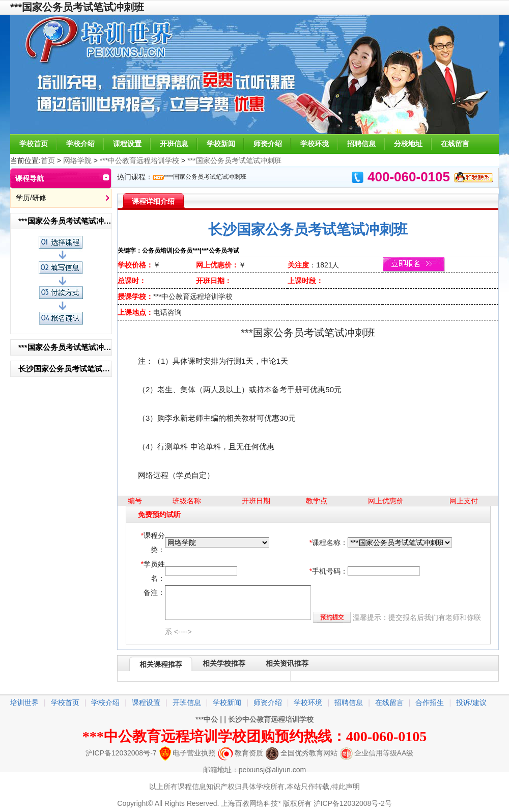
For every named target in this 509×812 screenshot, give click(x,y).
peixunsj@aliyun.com (273, 770)
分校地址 (408, 144)
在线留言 (455, 144)
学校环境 (315, 144)
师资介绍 (268, 144)
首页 (48, 160)
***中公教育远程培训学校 (139, 160)
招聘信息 (361, 144)
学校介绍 (80, 144)
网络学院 (77, 160)
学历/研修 (31, 198)
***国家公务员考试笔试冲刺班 (234, 160)
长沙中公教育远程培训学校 (271, 719)
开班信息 (174, 144)
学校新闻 (221, 144)
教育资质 (241, 753)
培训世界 (24, 702)
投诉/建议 (471, 702)
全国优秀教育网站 (302, 753)
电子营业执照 (187, 753)
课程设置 (127, 144)
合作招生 (430, 702)
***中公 (207, 719)
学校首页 (34, 144)
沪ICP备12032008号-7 (121, 753)
